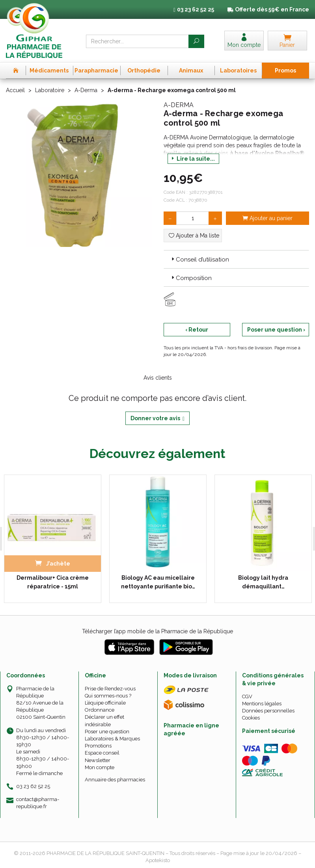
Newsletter (98, 760)
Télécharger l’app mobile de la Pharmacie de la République (157, 631)
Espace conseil (102, 753)
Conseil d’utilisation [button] (199, 260)
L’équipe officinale (105, 703)
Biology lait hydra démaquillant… (263, 582)
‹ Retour (197, 330)
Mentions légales (262, 704)
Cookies (251, 718)
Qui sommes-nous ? (108, 696)
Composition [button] (191, 278)
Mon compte (100, 767)
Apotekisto (158, 860)
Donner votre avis (157, 418)
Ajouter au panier (267, 218)
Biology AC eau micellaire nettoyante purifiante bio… (158, 582)
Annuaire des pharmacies (115, 780)
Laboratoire (50, 90)
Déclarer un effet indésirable (104, 721)
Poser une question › (276, 330)
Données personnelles (268, 711)
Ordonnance (100, 710)
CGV (247, 696)
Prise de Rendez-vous (110, 689)
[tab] (237, 259)
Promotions (98, 746)
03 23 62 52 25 (33, 786)
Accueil (15, 90)
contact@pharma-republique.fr (38, 803)
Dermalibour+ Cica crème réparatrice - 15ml (53, 582)
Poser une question (107, 732)
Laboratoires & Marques (112, 739)
